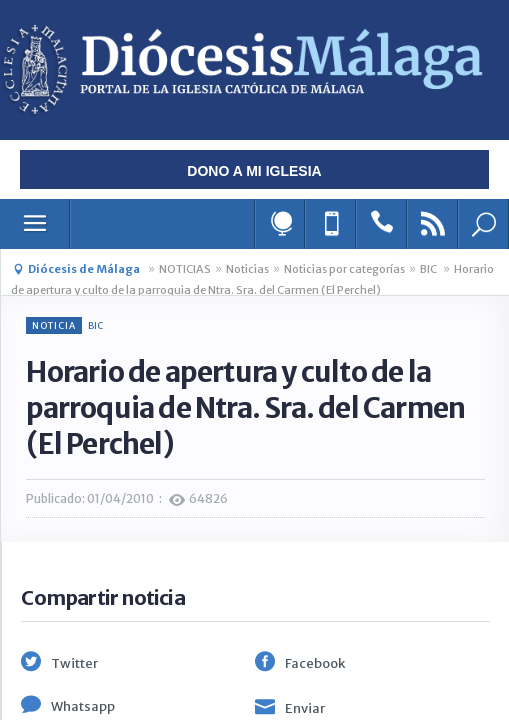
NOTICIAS (185, 269)
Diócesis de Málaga (84, 269)
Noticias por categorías (344, 269)
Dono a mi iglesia (254, 171)
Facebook (315, 663)
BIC (429, 269)
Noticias (247, 269)
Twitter (74, 663)
